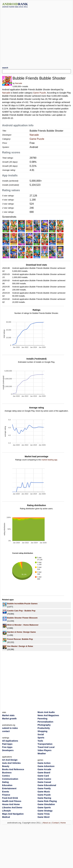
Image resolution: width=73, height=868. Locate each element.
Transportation (45, 744)
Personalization (45, 722)
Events (6, 792)
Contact (56, 823)
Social (41, 734)
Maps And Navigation (13, 814)
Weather (42, 754)
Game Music (44, 792)
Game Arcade (44, 769)
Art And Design (10, 760)
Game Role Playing (47, 801)
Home (63, 823)
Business (7, 773)
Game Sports (44, 808)
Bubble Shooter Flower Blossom (22, 618)
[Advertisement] (28, 36)
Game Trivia (44, 814)
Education (7, 785)
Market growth (9, 719)
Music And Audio (46, 712)
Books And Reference (13, 769)
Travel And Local (46, 747)
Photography (44, 725)
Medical (6, 817)
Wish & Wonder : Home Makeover (23, 625)
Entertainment (9, 788)
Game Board (44, 773)
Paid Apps (7, 744)
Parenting (42, 719)
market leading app (49, 460)
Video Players (45, 750)
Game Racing (44, 798)
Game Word (43, 817)
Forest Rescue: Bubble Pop (20, 639)
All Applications (10, 741)
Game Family (44, 788)
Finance (6, 795)
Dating (5, 782)
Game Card (43, 776)
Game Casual (44, 782)
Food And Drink (10, 798)
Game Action (44, 763)
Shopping (42, 731)
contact (6, 731)
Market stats (8, 715)
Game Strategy (45, 811)
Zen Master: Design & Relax (20, 646)
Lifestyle (6, 811)
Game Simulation (46, 804)
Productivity (44, 728)
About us (47, 823)
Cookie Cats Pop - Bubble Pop (21, 611)
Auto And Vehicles (11, 763)
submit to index (10, 728)
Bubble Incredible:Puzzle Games (22, 604)
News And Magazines (48, 715)
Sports (41, 738)
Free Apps (7, 747)
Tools (40, 741)
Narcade (18, 83)
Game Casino (44, 779)
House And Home (11, 804)
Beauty (6, 766)
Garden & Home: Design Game (21, 632)
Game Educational (47, 785)
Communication (10, 779)
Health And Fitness (12, 801)
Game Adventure (46, 766)
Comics (6, 776)
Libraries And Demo (12, 808)
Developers (8, 750)
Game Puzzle (40, 93)
